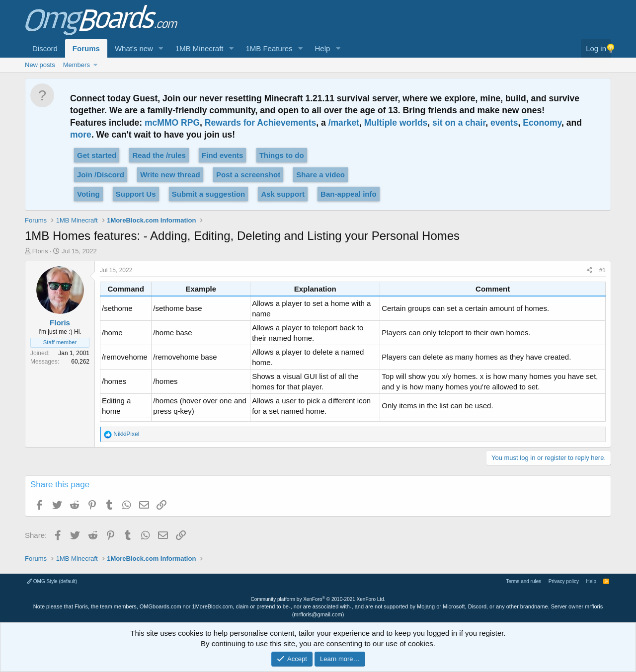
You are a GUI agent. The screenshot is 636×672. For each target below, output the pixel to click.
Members (77, 65)
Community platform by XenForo (318, 599)
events (504, 123)
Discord (45, 48)
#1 (602, 270)
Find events (222, 155)
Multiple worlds (396, 123)
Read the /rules (159, 155)
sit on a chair (459, 123)
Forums (86, 48)
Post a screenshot (248, 175)
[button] (161, 48)
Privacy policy (564, 581)
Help (322, 48)
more (81, 135)
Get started (97, 155)
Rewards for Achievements (260, 123)
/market (344, 123)
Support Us (136, 194)
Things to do (282, 155)
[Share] (590, 270)
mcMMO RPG (172, 123)
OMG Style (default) (52, 581)
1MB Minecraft (199, 48)
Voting (88, 194)
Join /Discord (101, 175)
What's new (134, 48)
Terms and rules (523, 581)
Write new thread (170, 175)
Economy (542, 123)
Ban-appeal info (349, 194)
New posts (40, 65)
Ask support (283, 194)
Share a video (320, 175)
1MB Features (269, 48)
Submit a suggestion (209, 194)
